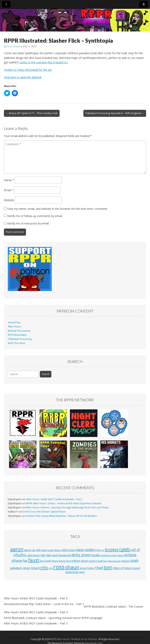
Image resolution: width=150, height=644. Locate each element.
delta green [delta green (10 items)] (81, 555)
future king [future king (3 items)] (65, 561)
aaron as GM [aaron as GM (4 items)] (32, 550)
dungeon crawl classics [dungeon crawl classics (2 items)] (112, 555)
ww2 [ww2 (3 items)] (82, 572)
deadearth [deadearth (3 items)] (65, 555)
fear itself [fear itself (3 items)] (45, 561)
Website (9, 200)
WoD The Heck (16, 343)
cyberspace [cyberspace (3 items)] (33, 555)
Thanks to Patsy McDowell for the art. (28, 70)
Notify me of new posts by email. (28, 223)
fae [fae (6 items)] (25, 561)
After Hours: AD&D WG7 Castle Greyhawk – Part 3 (36, 623)
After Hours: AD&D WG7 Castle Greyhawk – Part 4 (36, 612)
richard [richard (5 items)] (35, 568)
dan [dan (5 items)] (49, 555)
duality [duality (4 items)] (96, 555)
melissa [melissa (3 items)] (125, 561)
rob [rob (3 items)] (51, 568)
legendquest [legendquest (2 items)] (114, 561)
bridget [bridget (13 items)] (112, 550)
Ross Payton (14, 46)
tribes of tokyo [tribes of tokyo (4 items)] (122, 568)
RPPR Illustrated (17, 335)
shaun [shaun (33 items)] (72, 567)
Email (8, 190)
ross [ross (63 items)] (59, 567)
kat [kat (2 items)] (105, 561)
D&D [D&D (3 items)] (43, 555)
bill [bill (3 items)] (98, 550)
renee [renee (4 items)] (26, 568)
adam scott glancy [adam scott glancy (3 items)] (51, 550)
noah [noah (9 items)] (134, 560)
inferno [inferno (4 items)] (76, 561)
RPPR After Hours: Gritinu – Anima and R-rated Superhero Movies (64, 503)
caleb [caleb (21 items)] (125, 549)
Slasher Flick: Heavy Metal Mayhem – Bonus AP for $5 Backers (61, 516)
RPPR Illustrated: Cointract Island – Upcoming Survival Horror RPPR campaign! (53, 618)
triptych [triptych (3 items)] (136, 568)
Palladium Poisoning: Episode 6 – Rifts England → (115, 113)
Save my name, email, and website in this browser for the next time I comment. (58, 209)
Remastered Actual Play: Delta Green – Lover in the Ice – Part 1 (44, 604)
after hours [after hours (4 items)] (69, 550)
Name (9, 180)
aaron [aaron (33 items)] (17, 549)
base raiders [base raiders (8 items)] (86, 550)
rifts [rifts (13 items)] (44, 568)
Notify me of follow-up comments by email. (35, 216)
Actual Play (14, 322)
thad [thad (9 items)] (99, 568)
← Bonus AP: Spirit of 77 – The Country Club (32, 113)
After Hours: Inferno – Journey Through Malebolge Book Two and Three (67, 508)
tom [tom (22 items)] (108, 567)
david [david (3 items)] (55, 555)
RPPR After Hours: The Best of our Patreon (74, 639)
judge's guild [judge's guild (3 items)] (96, 561)
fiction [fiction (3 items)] (55, 561)
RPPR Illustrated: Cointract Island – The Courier (114, 607)
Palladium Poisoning (20, 339)
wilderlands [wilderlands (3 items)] (72, 572)
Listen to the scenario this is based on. (44, 62)
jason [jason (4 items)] (85, 561)
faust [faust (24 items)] (34, 560)
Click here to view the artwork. (23, 77)
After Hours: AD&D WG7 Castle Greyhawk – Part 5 (54, 499)
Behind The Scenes (19, 331)
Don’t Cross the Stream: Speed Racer (44, 512)
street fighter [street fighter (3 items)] (87, 568)
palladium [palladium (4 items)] (16, 568)
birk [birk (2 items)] (102, 550)
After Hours (15, 327)
